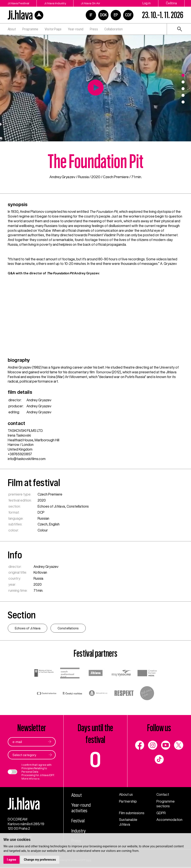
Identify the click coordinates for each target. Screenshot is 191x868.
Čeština (171, 3)
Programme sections (166, 804)
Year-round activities (81, 808)
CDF (128, 15)
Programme (30, 29)
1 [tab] (183, 75)
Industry (79, 831)
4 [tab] (183, 95)
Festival (78, 821)
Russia (83, 177)
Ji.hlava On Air (92, 3)
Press (94, 29)
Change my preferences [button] (40, 860)
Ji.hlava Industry (56, 3)
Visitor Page (53, 29)
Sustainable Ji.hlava (128, 822)
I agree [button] (11, 860)
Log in (147, 3)
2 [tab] (183, 82)
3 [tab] (183, 89)
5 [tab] (183, 102)
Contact (163, 795)
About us (126, 795)
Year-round (76, 29)
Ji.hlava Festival (18, 3)
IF (91, 15)
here (37, 779)
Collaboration (114, 29)
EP (116, 15)
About (12, 29)
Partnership (128, 802)
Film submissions (132, 813)
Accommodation (169, 820)
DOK (103, 15)
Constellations (78, 506)
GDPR (161, 813)
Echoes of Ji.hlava (51, 506)
